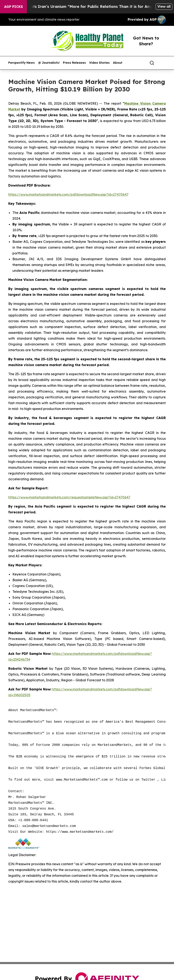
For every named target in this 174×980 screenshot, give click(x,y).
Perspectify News (22, 63)
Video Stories (99, 63)
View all (164, 6)
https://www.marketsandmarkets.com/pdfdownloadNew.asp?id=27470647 (68, 194)
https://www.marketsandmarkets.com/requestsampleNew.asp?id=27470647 (69, 497)
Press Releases (74, 63)
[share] (163, 63)
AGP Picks (13, 7)
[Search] (152, 63)
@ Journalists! (49, 63)
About (118, 63)
